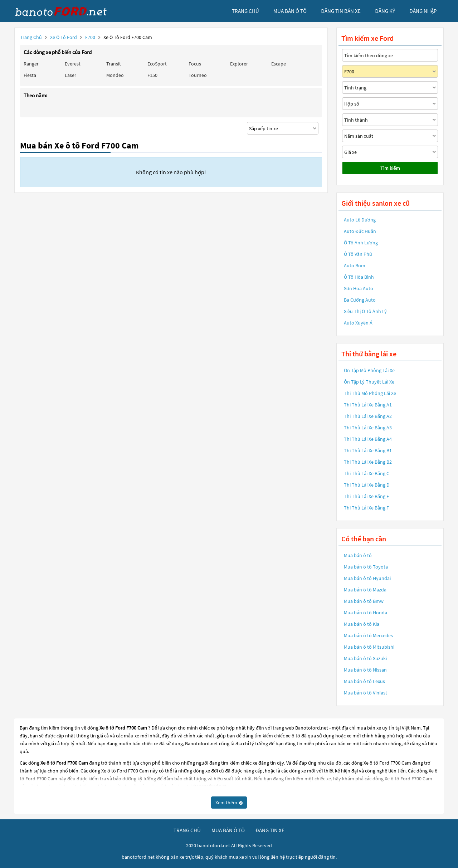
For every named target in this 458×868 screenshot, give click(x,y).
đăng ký (385, 11)
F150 (152, 75)
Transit (114, 64)
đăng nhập (423, 11)
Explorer (239, 64)
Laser (70, 75)
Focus (195, 64)
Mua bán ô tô (358, 555)
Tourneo (198, 75)
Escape (279, 64)
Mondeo (115, 75)
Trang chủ (31, 37)
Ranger (31, 64)
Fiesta (30, 75)
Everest (73, 64)
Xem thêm (229, 803)
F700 (91, 37)
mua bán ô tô (290, 11)
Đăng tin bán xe (341, 11)
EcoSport (157, 64)
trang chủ (245, 11)
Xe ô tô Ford (64, 37)
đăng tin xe (270, 830)
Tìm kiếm (390, 168)
